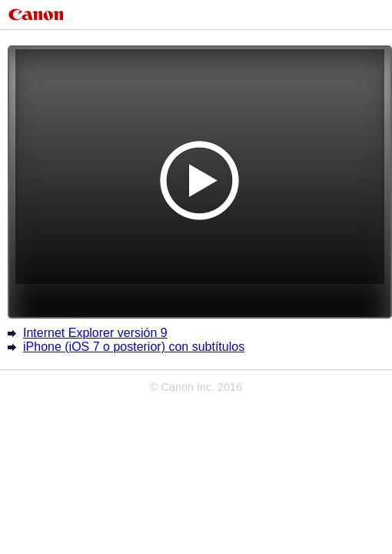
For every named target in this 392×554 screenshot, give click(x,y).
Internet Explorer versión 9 (95, 333)
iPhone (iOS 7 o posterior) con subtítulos (134, 347)
